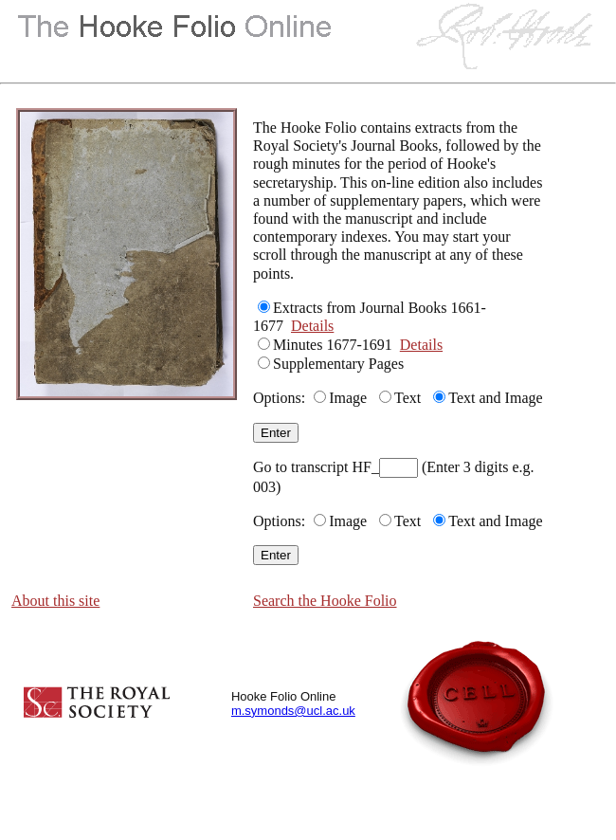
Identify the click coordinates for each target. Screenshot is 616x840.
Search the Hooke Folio (325, 601)
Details (312, 326)
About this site (55, 601)
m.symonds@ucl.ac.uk (293, 711)
